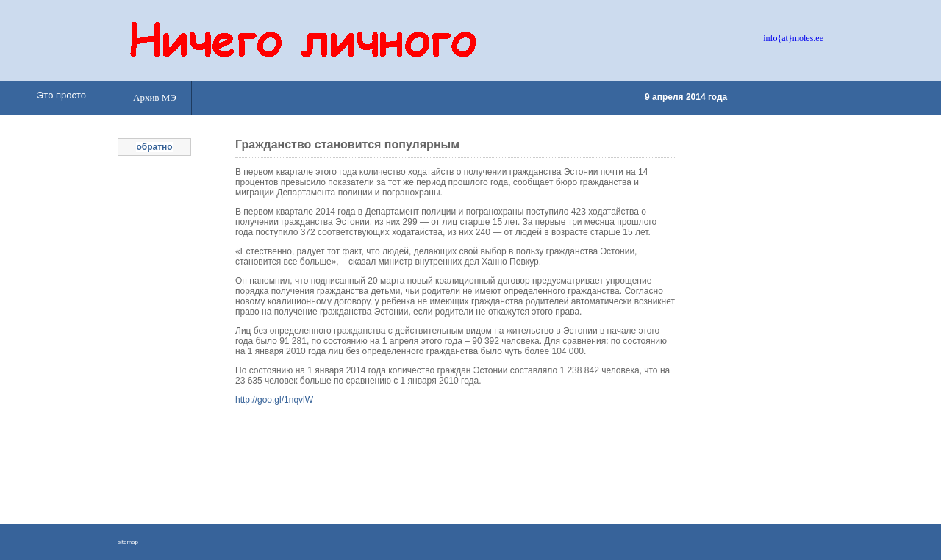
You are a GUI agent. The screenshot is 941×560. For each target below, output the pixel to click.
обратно (154, 147)
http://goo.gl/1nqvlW (274, 400)
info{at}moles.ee (793, 38)
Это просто (61, 95)
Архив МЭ (155, 97)
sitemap (128, 542)
